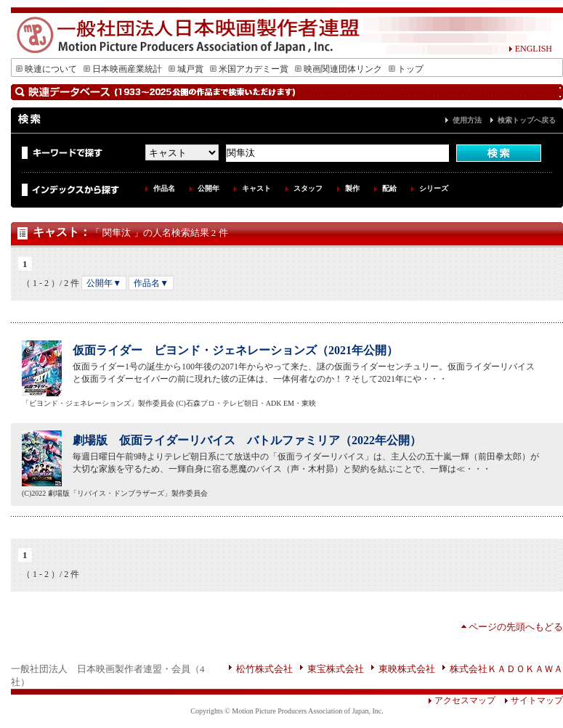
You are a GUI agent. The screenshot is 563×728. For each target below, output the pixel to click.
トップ (406, 69)
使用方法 (467, 120)
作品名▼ (151, 283)
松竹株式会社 (264, 669)
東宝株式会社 (336, 669)
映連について (46, 69)
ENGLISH (530, 49)
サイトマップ (529, 700)
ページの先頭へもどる (516, 627)
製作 (352, 188)
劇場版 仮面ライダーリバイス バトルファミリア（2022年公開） (247, 440)
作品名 (164, 188)
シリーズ (434, 188)
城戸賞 (186, 69)
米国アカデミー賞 (249, 69)
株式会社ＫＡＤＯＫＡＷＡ (506, 669)
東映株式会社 (407, 669)
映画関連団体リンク (339, 69)
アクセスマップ (462, 700)
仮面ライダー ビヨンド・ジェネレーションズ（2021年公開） (235, 350)
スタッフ (308, 188)
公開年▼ (104, 283)
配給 (389, 188)
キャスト (256, 188)
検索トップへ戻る (527, 120)
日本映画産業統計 (123, 69)
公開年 (208, 188)
